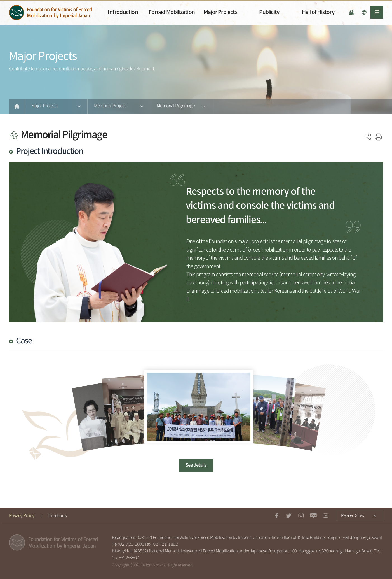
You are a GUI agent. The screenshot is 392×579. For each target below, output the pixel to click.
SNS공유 (368, 137)
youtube (326, 516)
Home (17, 106)
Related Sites (350, 515)
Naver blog (313, 516)
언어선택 (364, 12)
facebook (277, 516)
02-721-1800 (132, 544)
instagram (301, 516)
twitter (289, 516)
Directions (57, 516)
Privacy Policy (22, 516)
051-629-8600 (125, 558)
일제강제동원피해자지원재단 (50, 13)
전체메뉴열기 (377, 12)
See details (196, 465)
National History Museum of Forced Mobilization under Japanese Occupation (351, 12)
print (378, 137)
